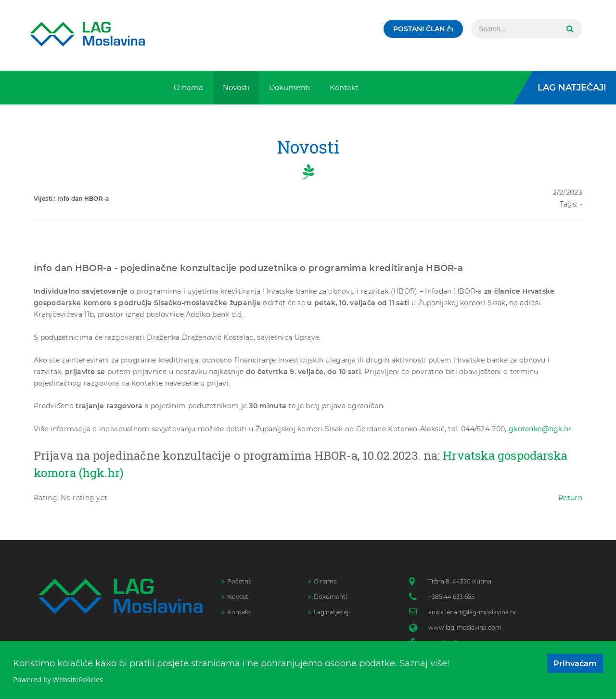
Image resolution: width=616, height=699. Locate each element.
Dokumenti (327, 597)
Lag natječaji (329, 612)
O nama (322, 581)
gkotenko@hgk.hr (540, 429)
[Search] (515, 29)
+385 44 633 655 (451, 597)
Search (569, 29)
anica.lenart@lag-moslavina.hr (472, 612)
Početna (237, 581)
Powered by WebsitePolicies (58, 680)
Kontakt (236, 612)
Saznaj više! (424, 663)
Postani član (423, 29)
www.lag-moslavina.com (465, 628)
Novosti (236, 597)
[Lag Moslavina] (87, 34)
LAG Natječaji (572, 88)
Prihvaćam (575, 663)
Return (570, 498)
